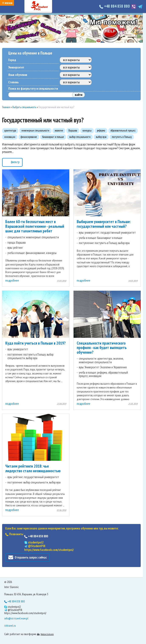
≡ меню (7, 3)
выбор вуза (101, 137)
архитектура (10, 131)
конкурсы (87, 131)
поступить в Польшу (122, 137)
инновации (10, 137)
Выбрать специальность (24, 107)
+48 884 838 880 (115, 6)
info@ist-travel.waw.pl (16, 618)
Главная (6, 107)
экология (59, 131)
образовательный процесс (123, 131)
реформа (101, 131)
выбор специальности (80, 137)
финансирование (29, 137)
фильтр (12, 162)
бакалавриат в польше (53, 137)
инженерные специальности (35, 131)
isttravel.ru (10, 626)
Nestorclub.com (47, 634)
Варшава (73, 131)
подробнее (12, 280)
